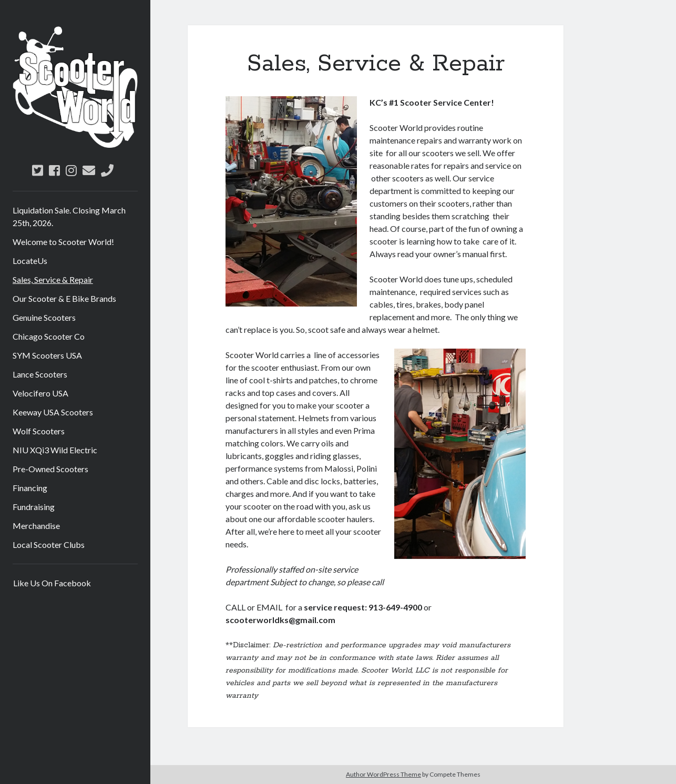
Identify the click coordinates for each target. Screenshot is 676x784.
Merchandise (36, 526)
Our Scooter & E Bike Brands (64, 298)
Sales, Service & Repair (53, 279)
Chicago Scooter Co (49, 336)
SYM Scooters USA (47, 355)
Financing (30, 488)
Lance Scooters (40, 374)
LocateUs (30, 261)
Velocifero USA (40, 393)
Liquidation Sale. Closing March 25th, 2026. (69, 216)
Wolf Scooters (39, 431)
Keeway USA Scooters (53, 412)
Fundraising (34, 507)
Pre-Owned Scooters (50, 469)
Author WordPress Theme (383, 774)
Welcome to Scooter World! (63, 242)
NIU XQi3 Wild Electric (55, 450)
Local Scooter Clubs (49, 544)
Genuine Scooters (44, 317)
